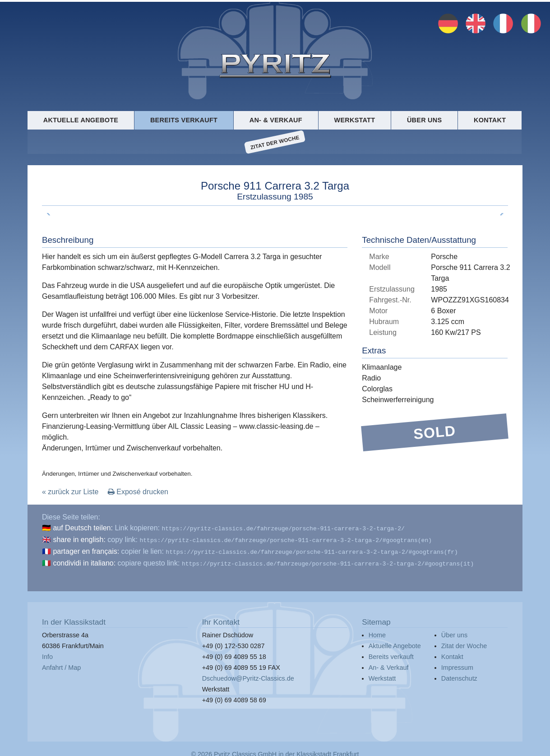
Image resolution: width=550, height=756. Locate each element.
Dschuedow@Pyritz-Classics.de (248, 675)
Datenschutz (459, 675)
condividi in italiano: (84, 560)
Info (47, 653)
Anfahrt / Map (61, 664)
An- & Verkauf (276, 120)
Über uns (424, 120)
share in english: (79, 539)
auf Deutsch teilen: (83, 528)
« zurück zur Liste (70, 492)
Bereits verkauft (184, 120)
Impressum (457, 664)
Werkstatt (355, 120)
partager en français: (86, 550)
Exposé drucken (138, 492)
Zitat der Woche (275, 142)
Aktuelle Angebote (81, 120)
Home (377, 631)
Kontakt (490, 120)
